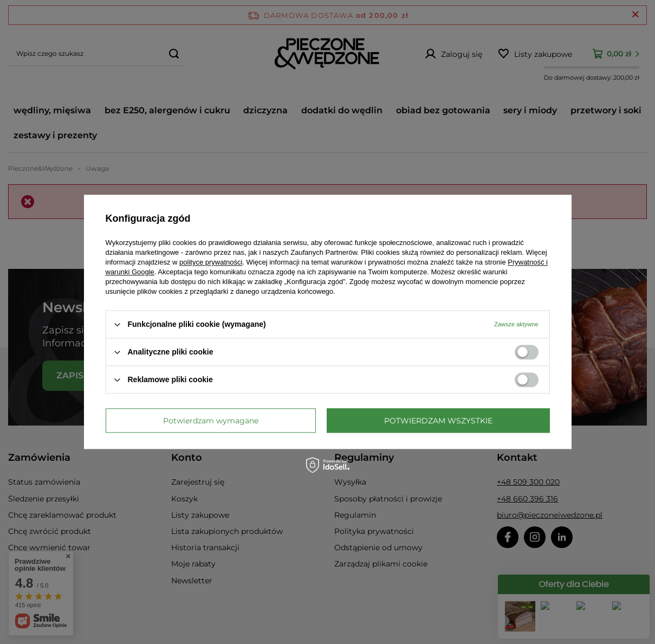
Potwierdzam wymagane (211, 421)
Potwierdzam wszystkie (438, 421)
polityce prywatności (211, 262)
